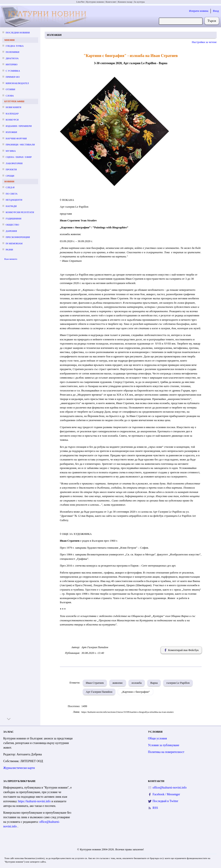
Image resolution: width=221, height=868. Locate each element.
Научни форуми (16, 138)
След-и (10, 187)
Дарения (11, 231)
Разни (9, 250)
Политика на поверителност (166, 752)
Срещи (10, 176)
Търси (212, 21)
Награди (11, 206)
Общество (12, 225)
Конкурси (12, 120)
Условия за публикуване (164, 745)
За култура (139, 2)
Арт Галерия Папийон (99, 692)
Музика (11, 151)
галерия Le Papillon (178, 683)
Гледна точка (15, 46)
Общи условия (157, 738)
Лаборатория (14, 163)
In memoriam (14, 243)
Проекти (11, 169)
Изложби (11, 132)
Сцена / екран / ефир (19, 157)
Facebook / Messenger (166, 794)
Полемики (13, 52)
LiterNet (80, 2)
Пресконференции (18, 237)
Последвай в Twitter (165, 801)
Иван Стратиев (95, 683)
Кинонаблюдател (17, 83)
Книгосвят (111, 2)
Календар (12, 114)
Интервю (12, 64)
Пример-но (13, 77)
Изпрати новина (199, 11)
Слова (10, 96)
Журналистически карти (19, 768)
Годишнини (14, 219)
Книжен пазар (125, 2)
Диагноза (12, 58)
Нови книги (13, 107)
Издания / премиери (19, 126)
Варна (154, 683)
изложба (137, 683)
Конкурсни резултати (20, 212)
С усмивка (13, 71)
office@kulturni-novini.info (170, 788)
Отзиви (10, 89)
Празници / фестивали (20, 145)
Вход (216, 11)
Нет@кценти (14, 200)
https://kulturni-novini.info (35, 801)
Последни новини (18, 33)
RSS (155, 808)
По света (12, 194)
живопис (118, 683)
